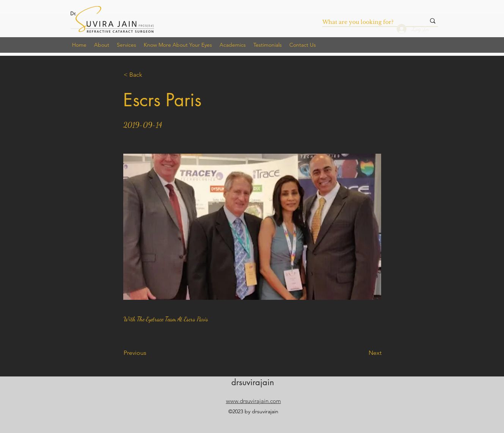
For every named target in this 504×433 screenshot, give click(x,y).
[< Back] (149, 75)
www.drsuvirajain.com (254, 401)
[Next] (363, 353)
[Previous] (149, 353)
